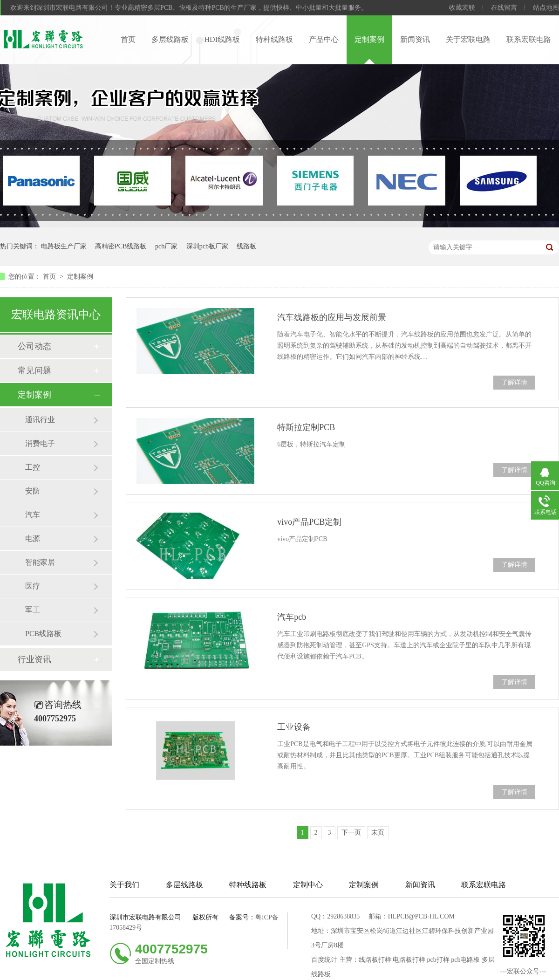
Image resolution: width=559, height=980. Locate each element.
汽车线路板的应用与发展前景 (332, 317)
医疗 (33, 586)
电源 (33, 538)
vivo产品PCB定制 (309, 522)
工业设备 (294, 727)
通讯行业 (40, 420)
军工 (33, 610)
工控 (33, 467)
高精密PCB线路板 (121, 246)
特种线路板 (274, 39)
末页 (378, 833)
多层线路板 (170, 39)
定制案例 (369, 39)
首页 (128, 39)
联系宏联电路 (529, 39)
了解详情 (514, 382)
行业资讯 (34, 659)
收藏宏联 (462, 8)
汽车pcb (292, 617)
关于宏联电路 (468, 39)
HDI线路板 (222, 39)
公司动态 (34, 346)
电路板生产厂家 (64, 246)
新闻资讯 (415, 39)
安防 (33, 491)
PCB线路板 (43, 634)
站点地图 (546, 8)
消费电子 (40, 443)
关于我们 (124, 885)
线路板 (246, 246)
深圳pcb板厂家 (207, 246)
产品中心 (324, 39)
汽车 (33, 515)
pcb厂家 (166, 246)
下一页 (351, 833)
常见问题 (34, 370)
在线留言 (504, 8)
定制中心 (308, 885)
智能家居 (40, 562)
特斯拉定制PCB (306, 427)
